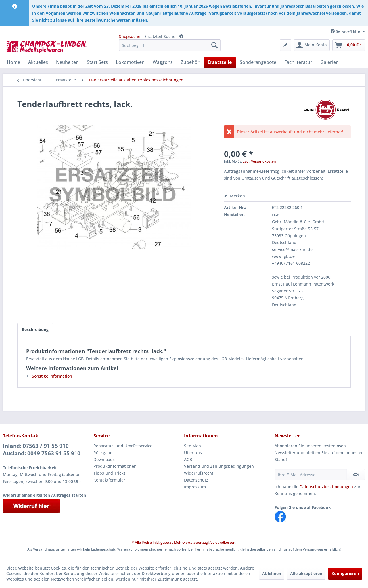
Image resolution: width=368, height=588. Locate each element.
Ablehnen (272, 573)
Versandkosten (223, 542)
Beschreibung (35, 329)
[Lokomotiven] (130, 62)
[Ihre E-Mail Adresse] (311, 475)
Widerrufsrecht (199, 473)
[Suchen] (214, 45)
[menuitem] (170, 45)
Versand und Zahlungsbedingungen (219, 466)
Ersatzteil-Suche (160, 36)
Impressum (195, 487)
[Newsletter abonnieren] (356, 475)
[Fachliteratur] (298, 62)
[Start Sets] (97, 62)
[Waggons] (163, 62)
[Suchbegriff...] (170, 45)
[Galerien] (329, 62)
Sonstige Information (52, 376)
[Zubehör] (190, 62)
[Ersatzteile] (220, 62)
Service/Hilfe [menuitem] (346, 31)
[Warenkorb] (349, 45)
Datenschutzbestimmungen (326, 487)
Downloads (104, 459)
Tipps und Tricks (110, 473)
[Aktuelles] (38, 62)
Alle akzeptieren (306, 573)
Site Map (192, 446)
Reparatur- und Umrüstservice (123, 446)
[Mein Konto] (312, 45)
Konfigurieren (345, 573)
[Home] (14, 62)
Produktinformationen (115, 466)
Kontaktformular (109, 480)
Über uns (193, 453)
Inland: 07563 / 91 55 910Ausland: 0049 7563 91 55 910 (42, 450)
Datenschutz (196, 480)
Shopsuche (130, 36)
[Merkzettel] (285, 45)
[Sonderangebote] (258, 62)
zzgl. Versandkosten (259, 161)
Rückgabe (103, 453)
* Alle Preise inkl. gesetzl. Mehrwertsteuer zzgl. (171, 542)
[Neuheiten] (67, 62)
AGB (188, 459)
